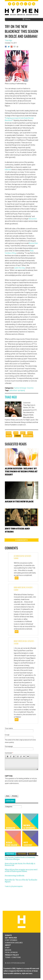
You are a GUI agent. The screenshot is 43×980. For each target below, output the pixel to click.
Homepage (9, 746)
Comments (22, 540)
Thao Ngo (11, 397)
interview (8, 170)
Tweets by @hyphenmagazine (14, 886)
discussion (33, 219)
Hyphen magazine (22, 922)
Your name (9, 728)
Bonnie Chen (33, 243)
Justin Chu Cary (19, 268)
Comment (9, 753)
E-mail (7, 735)
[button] (8, 756)
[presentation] (22, 789)
